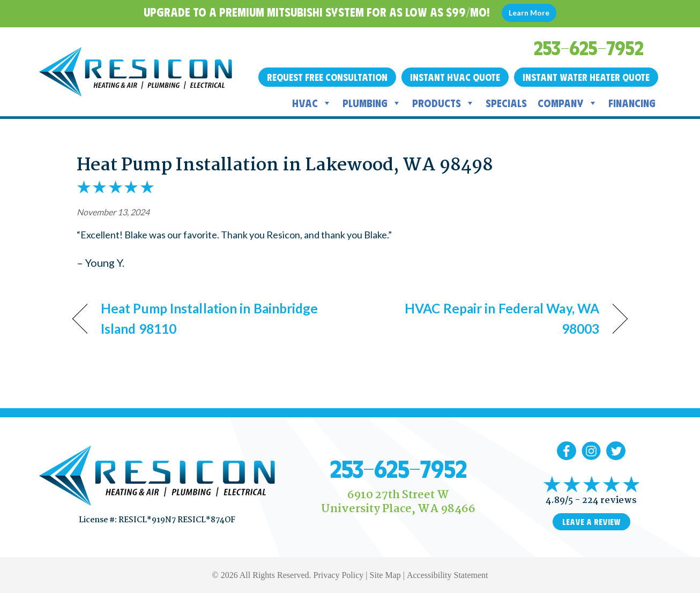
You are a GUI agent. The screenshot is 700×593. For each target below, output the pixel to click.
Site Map (385, 575)
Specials (506, 103)
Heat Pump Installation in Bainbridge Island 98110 (210, 318)
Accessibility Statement (448, 575)
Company (568, 103)
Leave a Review (591, 522)
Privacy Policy (339, 575)
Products (444, 103)
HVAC (312, 103)
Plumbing (372, 103)
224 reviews (609, 501)
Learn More (529, 13)
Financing (632, 103)
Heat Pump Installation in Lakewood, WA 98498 (285, 166)
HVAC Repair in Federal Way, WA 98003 (483, 318)
